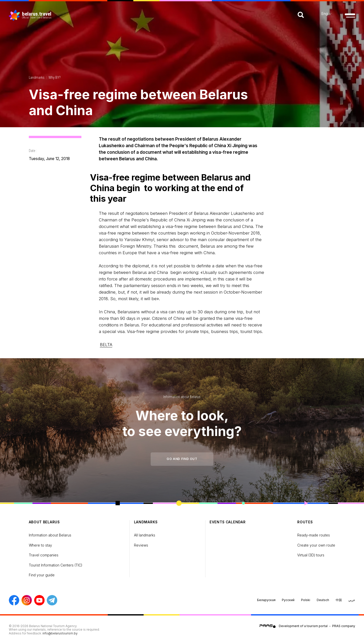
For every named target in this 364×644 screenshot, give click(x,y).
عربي (352, 600)
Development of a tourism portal (303, 626)
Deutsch (323, 600)
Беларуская (266, 600)
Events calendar (227, 522)
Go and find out (182, 459)
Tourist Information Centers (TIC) (55, 565)
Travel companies (44, 555)
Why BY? (54, 78)
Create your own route (316, 545)
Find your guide (42, 575)
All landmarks (145, 535)
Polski (306, 600)
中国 (339, 600)
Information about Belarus (182, 397)
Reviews (141, 545)
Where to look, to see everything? (182, 423)
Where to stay (40, 545)
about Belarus (44, 522)
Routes (305, 522)
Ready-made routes (314, 535)
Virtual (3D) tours (311, 555)
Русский (288, 600)
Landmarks (37, 78)
